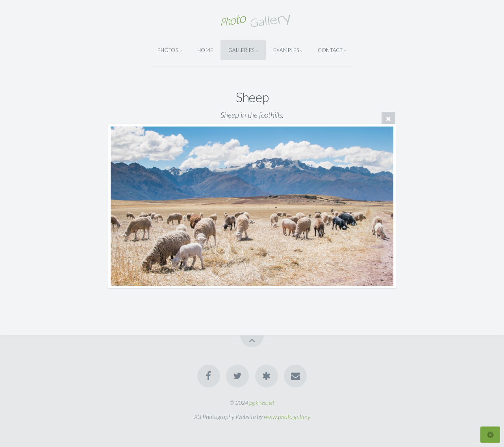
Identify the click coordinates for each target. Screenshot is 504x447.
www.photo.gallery (287, 416)
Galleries (242, 50)
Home (205, 50)
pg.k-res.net (262, 403)
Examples (286, 50)
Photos (168, 50)
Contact (330, 50)
